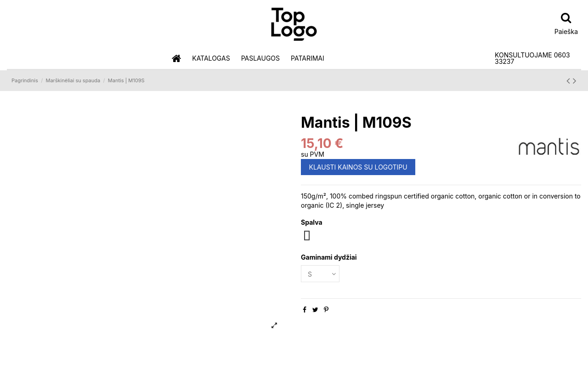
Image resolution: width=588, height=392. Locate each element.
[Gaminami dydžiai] (320, 274)
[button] (211, 59)
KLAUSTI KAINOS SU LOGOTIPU (358, 167)
